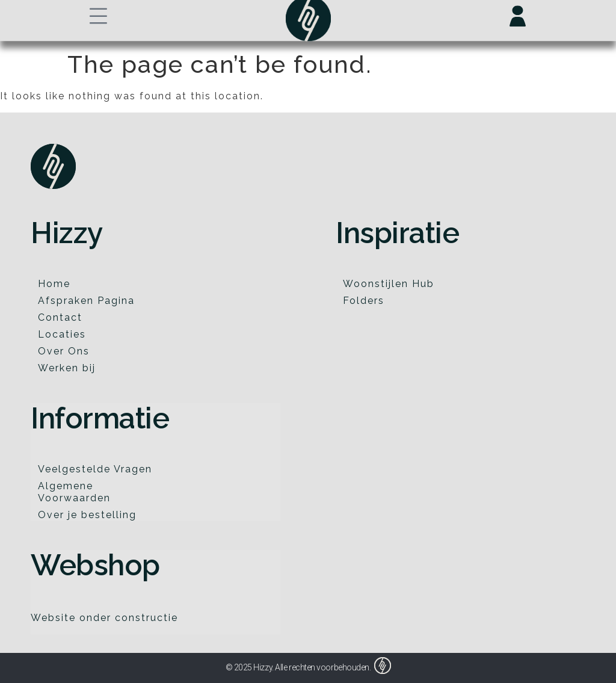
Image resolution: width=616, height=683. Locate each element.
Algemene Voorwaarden (74, 492)
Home (54, 284)
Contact (60, 317)
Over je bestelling (87, 515)
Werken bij (67, 368)
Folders (364, 301)
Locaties (62, 334)
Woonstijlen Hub (389, 284)
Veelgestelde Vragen (95, 469)
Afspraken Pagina (86, 301)
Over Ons (64, 351)
